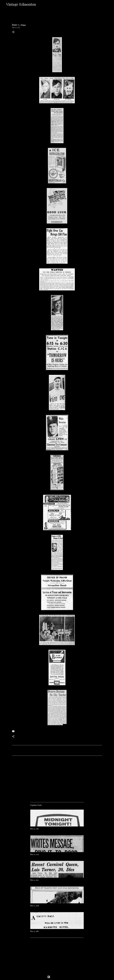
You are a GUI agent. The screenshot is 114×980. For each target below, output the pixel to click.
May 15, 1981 (35, 829)
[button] (13, 32)
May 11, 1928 (35, 906)
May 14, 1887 (35, 931)
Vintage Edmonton (21, 4)
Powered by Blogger (57, 977)
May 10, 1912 (35, 854)
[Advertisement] (57, 778)
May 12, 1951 (34, 880)
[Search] (39, 4)
